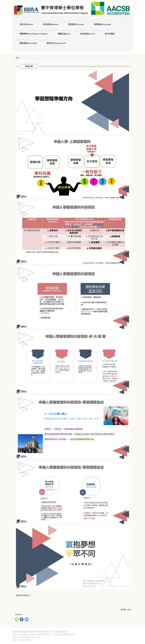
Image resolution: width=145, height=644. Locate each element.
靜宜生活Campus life (56, 43)
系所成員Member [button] (51, 24)
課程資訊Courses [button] (76, 24)
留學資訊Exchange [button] (103, 24)
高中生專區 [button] (110, 34)
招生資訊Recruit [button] (88, 34)
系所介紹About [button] (26, 24)
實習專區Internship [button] (28, 43)
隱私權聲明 (74, 632)
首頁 (18, 58)
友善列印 (19, 614)
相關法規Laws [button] (64, 34)
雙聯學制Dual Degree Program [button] (34, 34)
